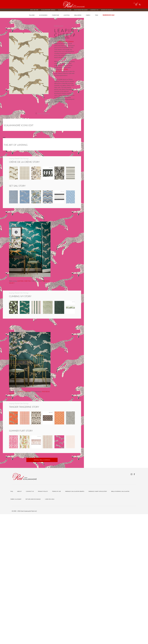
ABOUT (19, 621)
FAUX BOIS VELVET (54, 333)
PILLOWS (32, 15)
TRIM (97, 15)
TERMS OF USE (56, 621)
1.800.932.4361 (50, 629)
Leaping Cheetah (99, 61)
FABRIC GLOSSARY (16, 629)
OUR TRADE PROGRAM (81, 10)
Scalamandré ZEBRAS (48, 10)
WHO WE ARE (34, 10)
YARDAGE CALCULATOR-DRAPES (75, 621)
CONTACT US (94, 10)
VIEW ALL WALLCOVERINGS (74, 590)
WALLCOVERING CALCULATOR (120, 621)
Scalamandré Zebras (103, 48)
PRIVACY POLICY (43, 621)
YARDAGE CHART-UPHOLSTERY (98, 621)
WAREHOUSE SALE (109, 15)
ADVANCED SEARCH (107, 10)
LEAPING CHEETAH (29, 333)
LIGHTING (67, 15)
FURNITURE (56, 15)
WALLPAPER (78, 15)
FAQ (12, 621)
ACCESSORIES (43, 15)
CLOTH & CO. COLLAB (65, 10)
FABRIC (88, 15)
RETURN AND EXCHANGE (33, 629)
